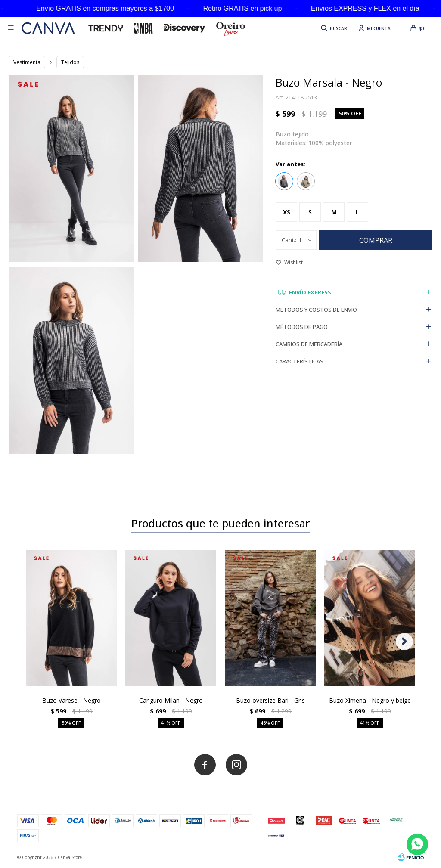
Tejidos (70, 62)
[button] (333, 28)
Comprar (376, 240)
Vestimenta (27, 62)
